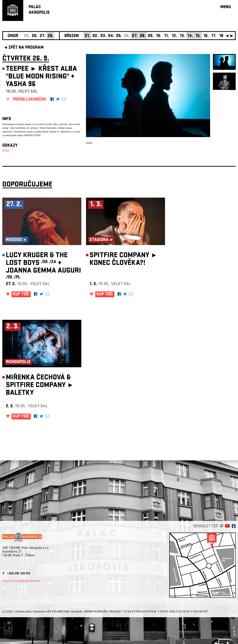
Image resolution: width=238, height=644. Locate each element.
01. (88, 36)
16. (206, 36)
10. (159, 36)
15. (198, 36)
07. (135, 36)
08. (143, 36)
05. (119, 36)
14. (190, 36)
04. (111, 36)
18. (222, 36)
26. (35, 36)
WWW (6, 150)
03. (103, 36)
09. (151, 36)
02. (95, 36)
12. (174, 36)
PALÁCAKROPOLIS (39, 10)
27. (43, 36)
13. (182, 36)
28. (51, 36)
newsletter (206, 527)
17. (214, 36)
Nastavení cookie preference (21, 581)
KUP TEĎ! (21, 295)
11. (167, 36)
